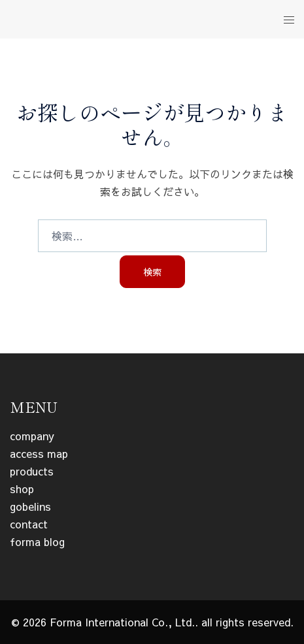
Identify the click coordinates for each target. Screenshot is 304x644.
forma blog (37, 541)
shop (22, 489)
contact (29, 524)
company (32, 436)
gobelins (30, 506)
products (32, 471)
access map (39, 453)
